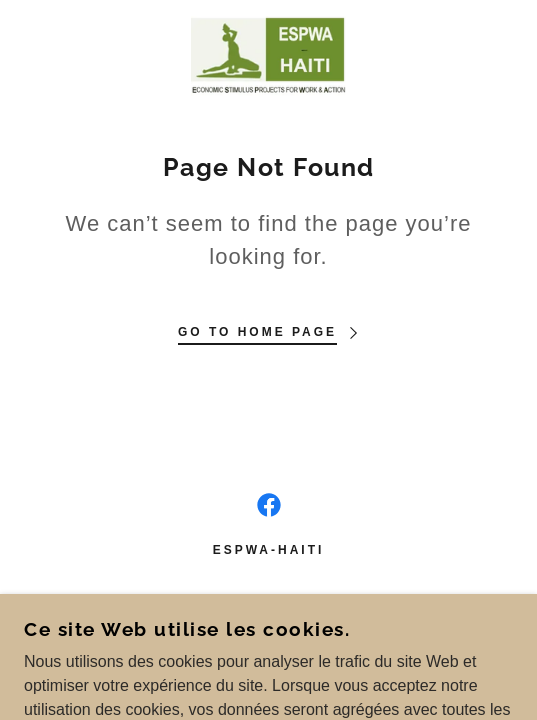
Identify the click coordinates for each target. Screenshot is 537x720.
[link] (269, 56)
